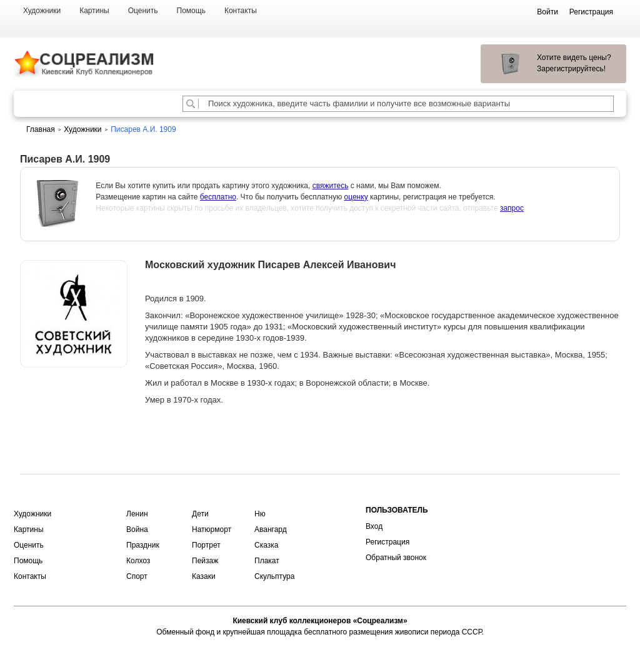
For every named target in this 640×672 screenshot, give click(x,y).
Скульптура (274, 576)
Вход (374, 526)
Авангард (271, 529)
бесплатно (218, 197)
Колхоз (138, 561)
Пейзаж (205, 561)
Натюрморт (212, 529)
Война (137, 529)
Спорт (137, 576)
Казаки (204, 576)
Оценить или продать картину (74, 400)
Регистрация (387, 542)
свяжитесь (331, 186)
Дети (200, 514)
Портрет (206, 545)
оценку (356, 197)
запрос (512, 208)
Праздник (143, 545)
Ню (260, 514)
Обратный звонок (396, 558)
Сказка (266, 545)
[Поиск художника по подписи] (191, 104)
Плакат (267, 561)
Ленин (137, 514)
